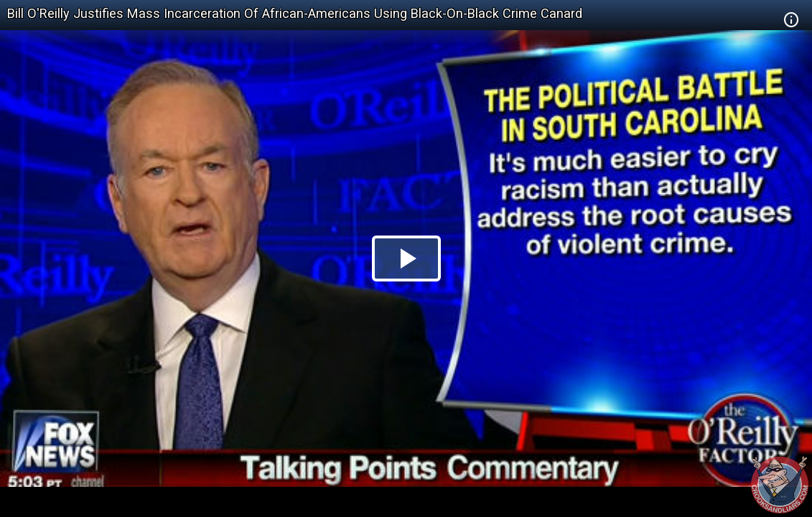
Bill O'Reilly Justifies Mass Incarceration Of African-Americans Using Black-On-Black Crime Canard (295, 13)
